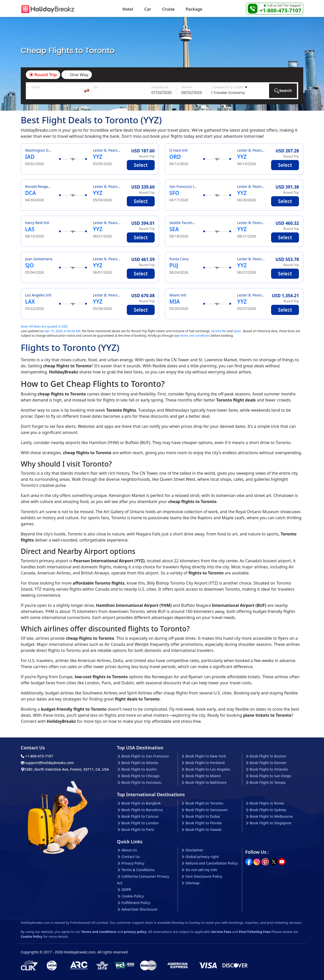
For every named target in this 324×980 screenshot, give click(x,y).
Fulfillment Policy (136, 903)
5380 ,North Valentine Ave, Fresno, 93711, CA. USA (65, 769)
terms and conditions (195, 336)
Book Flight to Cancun (140, 816)
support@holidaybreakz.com (47, 763)
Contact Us (131, 857)
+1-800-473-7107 (280, 10)
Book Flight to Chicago (140, 776)
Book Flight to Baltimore (206, 782)
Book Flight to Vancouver (207, 810)
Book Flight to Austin (139, 769)
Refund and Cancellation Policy (212, 863)
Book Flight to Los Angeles (208, 769)
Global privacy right (202, 857)
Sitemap (193, 883)
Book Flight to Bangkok (141, 803)
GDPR (126, 889)
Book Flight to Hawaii (204, 829)
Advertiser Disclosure (139, 909)
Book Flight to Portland (205, 763)
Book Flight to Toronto (204, 803)
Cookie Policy (133, 896)
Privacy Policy (133, 863)
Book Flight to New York (206, 756)
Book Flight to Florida (204, 823)
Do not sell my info (201, 870)
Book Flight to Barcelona (142, 810)
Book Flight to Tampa (267, 782)
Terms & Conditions (138, 870)
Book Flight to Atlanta (140, 763)
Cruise (168, 9)
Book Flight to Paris (138, 829)
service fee (219, 331)
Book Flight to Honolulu (141, 782)
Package (194, 9)
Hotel (128, 9)
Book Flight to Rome (267, 803)
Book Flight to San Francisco (145, 756)
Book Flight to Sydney (268, 810)
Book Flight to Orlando (269, 769)
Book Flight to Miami (203, 776)
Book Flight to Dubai (203, 816)
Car (148, 9)
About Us (129, 850)
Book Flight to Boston (268, 756)
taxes (237, 331)
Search (283, 91)
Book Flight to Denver (268, 763)
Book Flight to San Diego (270, 776)
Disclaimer (194, 850)
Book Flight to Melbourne (271, 816)
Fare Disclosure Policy (204, 876)
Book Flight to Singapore (270, 823)
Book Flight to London (140, 823)
